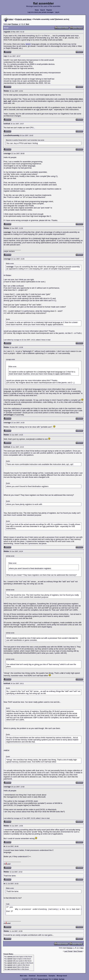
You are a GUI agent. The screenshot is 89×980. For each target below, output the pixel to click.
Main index (24, 976)
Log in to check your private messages (41, 12)
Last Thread (68, 951)
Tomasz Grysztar (43, 979)
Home (37, 10)
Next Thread (78, 951)
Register (49, 10)
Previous (15, 24)
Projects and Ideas (23, 19)
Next (27, 24)
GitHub (56, 979)
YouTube (62, 979)
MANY (28, 44)
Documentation (42, 976)
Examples (52, 976)
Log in (57, 12)
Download (32, 976)
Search (43, 10)
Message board (62, 976)
